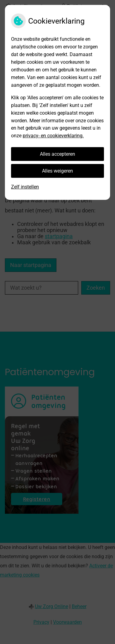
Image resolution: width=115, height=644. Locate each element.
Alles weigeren (57, 171)
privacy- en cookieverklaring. (53, 136)
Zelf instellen (25, 187)
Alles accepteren (57, 154)
